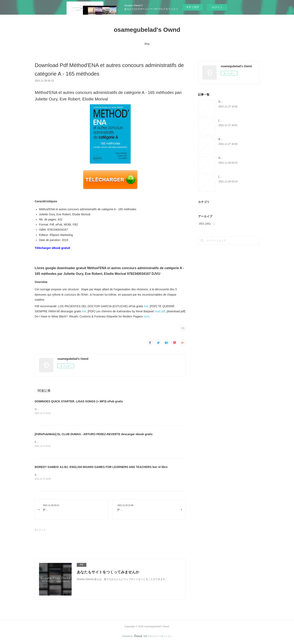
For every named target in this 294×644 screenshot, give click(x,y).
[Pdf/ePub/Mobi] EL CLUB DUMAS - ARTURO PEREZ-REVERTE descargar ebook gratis (94, 435)
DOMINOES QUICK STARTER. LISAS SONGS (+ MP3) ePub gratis (79, 401)
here (147, 316)
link (146, 306)
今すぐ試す (193, 7)
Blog (147, 44)
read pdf (160, 311)
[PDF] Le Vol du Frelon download (236, 177)
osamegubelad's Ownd (147, 30)
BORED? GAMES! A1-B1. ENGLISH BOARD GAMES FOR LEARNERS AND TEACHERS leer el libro (101, 468)
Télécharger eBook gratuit (52, 248)
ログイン (217, 7)
